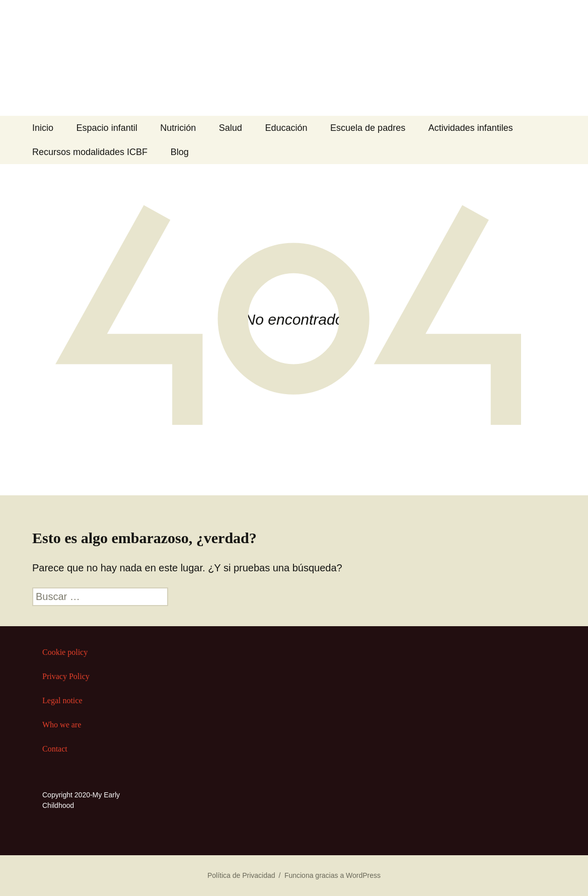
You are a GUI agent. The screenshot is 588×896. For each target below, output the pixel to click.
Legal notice (62, 700)
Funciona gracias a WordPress (333, 875)
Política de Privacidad (241, 875)
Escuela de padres (368, 128)
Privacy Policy (66, 676)
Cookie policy (65, 652)
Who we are (62, 725)
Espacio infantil (107, 128)
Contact (55, 749)
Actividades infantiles (471, 128)
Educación (286, 128)
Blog (180, 152)
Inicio (43, 128)
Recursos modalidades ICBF (90, 152)
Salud (231, 128)
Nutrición (178, 128)
